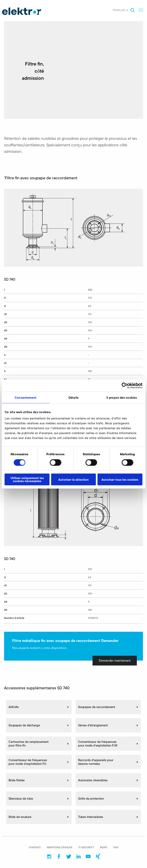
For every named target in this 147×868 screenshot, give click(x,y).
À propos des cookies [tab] (121, 397)
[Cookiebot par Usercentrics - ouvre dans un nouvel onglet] (125, 385)
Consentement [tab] (26, 397)
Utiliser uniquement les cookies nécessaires (27, 479)
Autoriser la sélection (73, 479)
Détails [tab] (73, 397)
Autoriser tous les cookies (120, 479)
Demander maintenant (115, 661)
